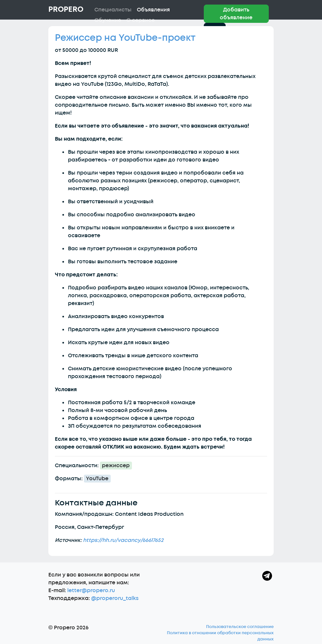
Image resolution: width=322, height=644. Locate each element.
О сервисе (141, 20)
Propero (66, 9)
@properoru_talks (115, 598)
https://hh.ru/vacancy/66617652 (123, 540)
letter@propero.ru (91, 590)
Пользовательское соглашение (240, 627)
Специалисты (113, 10)
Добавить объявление (236, 14)
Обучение (108, 20)
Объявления (153, 10)
